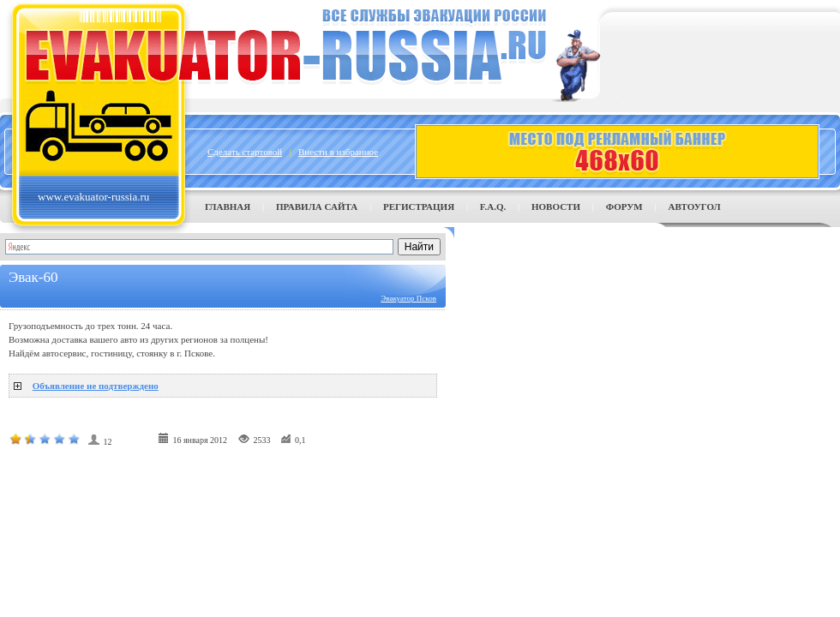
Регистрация (419, 207)
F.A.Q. (493, 207)
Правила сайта (317, 207)
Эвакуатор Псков (408, 298)
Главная (228, 207)
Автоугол (694, 207)
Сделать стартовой (245, 152)
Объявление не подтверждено (96, 386)
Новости (556, 207)
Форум (624, 207)
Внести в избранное (338, 152)
